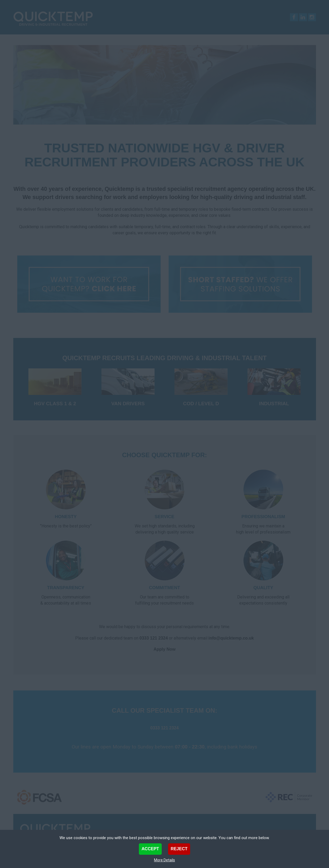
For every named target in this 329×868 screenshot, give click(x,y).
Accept (150, 849)
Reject (179, 849)
